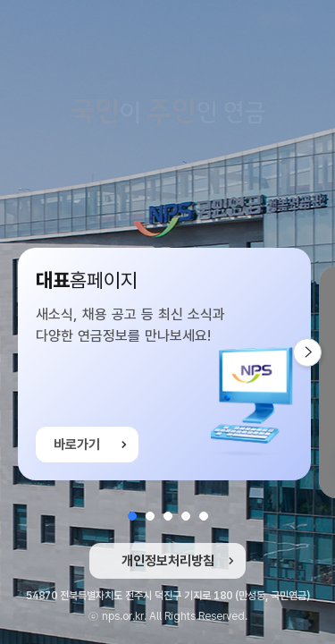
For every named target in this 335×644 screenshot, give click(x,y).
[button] (132, 516)
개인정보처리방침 (168, 561)
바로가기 (77, 445)
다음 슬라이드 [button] (321, 352)
